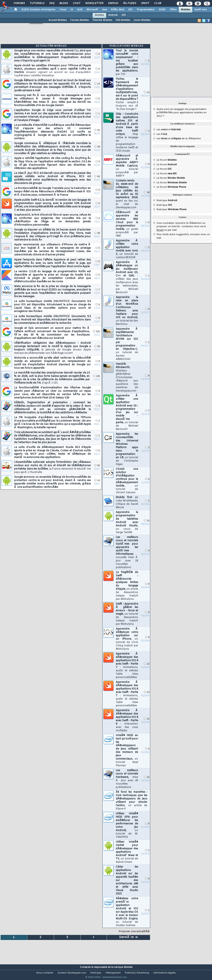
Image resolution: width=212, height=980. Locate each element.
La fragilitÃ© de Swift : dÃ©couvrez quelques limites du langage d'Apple (127, 586)
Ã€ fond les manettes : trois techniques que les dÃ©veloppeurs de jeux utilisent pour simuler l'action (132, 800)
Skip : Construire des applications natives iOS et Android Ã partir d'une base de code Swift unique (127, 133)
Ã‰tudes (130, 3)
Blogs (64, 3)
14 (97, 84)
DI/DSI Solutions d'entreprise (38, 10)
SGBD (162, 10)
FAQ (52, 3)
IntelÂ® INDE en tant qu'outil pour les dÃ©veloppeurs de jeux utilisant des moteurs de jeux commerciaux (127, 751)
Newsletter (94, 3)
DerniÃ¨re (128, 937)
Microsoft (92, 10)
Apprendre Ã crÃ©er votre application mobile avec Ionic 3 (127, 249)
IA (72, 10)
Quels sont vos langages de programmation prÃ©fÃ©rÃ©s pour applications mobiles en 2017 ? (182, 113)
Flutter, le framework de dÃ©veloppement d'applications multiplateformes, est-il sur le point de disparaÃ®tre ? (127, 94)
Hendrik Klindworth (127, 377)
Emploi (113, 3)
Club (158, 3)
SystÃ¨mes (201, 10)
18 (147, 193)
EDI (130, 10)
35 (97, 130)
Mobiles (186, 10)
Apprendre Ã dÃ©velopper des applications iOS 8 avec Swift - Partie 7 (127, 666)
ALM (80, 10)
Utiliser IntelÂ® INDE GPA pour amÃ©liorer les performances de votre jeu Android (127, 825)
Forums (19, 3)
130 (96, 376)
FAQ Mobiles (123, 20)
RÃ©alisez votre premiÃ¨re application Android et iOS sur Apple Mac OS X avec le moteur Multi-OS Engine (127, 912)
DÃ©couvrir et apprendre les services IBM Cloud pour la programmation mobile (127, 224)
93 (97, 466)
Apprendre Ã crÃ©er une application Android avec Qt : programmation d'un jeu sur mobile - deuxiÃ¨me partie (127, 413)
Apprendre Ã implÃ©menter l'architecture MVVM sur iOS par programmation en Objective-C (127, 344)
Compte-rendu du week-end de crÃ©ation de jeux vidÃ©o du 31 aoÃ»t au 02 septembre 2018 (127, 194)
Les (162, 134)
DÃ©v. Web (118, 10)
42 (97, 177)
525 (96, 332)
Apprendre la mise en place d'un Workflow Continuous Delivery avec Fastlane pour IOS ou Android (127, 311)
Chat (77, 3)
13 (147, 93)
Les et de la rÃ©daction (179, 139)
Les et (169, 130)
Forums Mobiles (80, 20)
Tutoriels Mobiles (102, 20)
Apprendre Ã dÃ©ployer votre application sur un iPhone (127, 639)
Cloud (63, 10)
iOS (124, 15)
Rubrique (167, 200)
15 (147, 521)
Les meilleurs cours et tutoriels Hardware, (127, 779)
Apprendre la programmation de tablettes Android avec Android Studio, (127, 522)
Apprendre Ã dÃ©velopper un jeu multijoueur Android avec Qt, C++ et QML (127, 277)
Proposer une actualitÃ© (134, 932)
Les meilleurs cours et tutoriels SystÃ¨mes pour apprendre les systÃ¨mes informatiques (127, 552)
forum (160, 230)
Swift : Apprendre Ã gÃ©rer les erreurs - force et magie (127, 614)
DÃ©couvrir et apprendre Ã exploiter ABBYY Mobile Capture (127, 166)
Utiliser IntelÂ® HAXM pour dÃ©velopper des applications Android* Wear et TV (127, 852)
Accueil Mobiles (58, 20)
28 (97, 147)
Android (113, 15)
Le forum (167, 160)
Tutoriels (37, 3)
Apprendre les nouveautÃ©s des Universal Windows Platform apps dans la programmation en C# (127, 449)
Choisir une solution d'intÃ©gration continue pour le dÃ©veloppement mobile (127, 481)
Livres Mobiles (142, 20)
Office (173, 10)
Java (104, 10)
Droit (145, 3)
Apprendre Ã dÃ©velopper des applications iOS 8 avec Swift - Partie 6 (127, 721)
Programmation (146, 10)
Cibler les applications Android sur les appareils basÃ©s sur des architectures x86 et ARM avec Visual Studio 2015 (127, 880)
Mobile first (127, 502)
